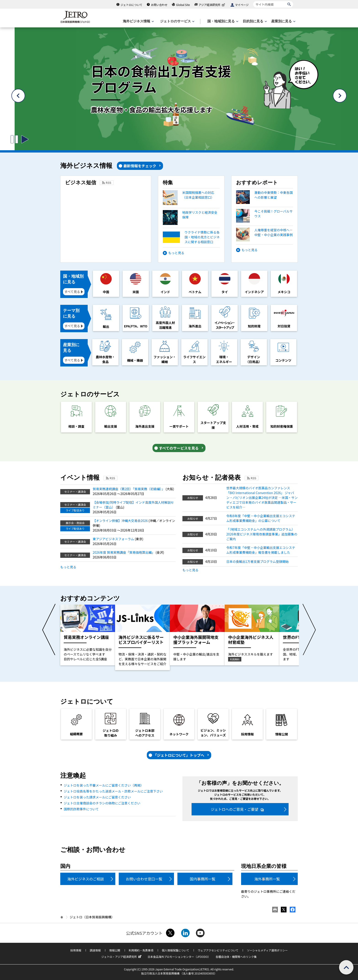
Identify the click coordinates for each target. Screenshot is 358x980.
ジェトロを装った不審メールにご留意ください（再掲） (104, 785)
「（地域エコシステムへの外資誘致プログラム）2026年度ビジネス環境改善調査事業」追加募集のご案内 (262, 534)
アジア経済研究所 (212, 5)
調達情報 (95, 950)
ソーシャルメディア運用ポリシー (267, 950)
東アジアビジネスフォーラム (114, 539)
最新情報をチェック (140, 166)
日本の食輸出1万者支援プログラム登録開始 (257, 561)
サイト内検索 (253, 1)
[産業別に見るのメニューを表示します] (283, 21)
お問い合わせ (159, 5)
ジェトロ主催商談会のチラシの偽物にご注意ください (102, 803)
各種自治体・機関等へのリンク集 (236, 957)
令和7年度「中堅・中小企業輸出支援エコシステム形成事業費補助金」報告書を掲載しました (261, 550)
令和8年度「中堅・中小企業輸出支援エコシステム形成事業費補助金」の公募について (261, 518)
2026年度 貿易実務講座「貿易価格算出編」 (124, 552)
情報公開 (115, 950)
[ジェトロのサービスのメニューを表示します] (177, 21)
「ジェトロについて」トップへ (179, 755)
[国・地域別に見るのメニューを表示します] (222, 21)
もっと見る (176, 253)
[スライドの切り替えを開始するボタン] (25, 139)
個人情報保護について (176, 950)
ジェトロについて (132, 5)
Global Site (183, 5)
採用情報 (76, 950)
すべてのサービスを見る (179, 448)
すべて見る (72, 292)
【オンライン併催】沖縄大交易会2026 (121, 521)
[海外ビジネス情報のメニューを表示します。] (138, 21)
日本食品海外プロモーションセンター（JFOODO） (179, 957)
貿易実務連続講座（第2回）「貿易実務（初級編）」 (129, 489)
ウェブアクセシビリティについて (218, 950)
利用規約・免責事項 (141, 950)
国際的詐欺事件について (81, 809)
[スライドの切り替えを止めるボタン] (14, 139)
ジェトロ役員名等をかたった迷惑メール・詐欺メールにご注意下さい (113, 791)
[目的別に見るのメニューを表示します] (254, 21)
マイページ (242, 5)
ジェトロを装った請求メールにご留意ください (97, 797)
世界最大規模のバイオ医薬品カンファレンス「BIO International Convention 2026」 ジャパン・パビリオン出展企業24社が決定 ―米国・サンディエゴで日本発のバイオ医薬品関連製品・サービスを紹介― (262, 498)
